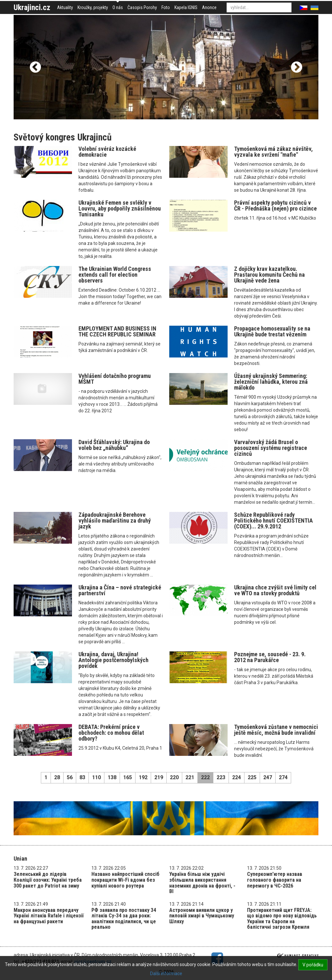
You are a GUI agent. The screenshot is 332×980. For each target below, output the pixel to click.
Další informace (166, 974)
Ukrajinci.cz (32, 7)
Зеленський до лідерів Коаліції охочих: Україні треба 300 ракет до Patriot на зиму (48, 880)
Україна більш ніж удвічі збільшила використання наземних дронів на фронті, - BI (202, 883)
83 (82, 777)
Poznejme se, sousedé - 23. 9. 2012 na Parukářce (270, 657)
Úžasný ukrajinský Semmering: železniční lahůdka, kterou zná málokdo (271, 382)
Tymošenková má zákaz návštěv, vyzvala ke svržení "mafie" (273, 152)
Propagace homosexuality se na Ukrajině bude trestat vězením (272, 331)
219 (159, 777)
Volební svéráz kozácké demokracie (107, 152)
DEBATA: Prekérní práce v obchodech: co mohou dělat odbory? (111, 733)
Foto (166, 7)
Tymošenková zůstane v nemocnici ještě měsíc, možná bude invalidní (276, 730)
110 (96, 777)
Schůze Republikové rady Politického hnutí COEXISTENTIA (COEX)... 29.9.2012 (273, 520)
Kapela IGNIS (186, 7)
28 (57, 777)
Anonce (209, 7)
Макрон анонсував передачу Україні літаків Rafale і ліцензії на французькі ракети (49, 916)
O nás (118, 7)
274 (283, 777)
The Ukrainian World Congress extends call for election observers (115, 275)
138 (112, 777)
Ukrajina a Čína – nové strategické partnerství (120, 590)
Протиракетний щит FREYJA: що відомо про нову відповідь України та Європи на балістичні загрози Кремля (282, 919)
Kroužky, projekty (93, 7)
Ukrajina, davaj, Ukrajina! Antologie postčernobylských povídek (113, 660)
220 (174, 777)
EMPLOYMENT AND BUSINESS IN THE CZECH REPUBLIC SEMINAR (117, 331)
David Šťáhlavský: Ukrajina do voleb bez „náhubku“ (114, 445)
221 (190, 777)
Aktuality (65, 7)
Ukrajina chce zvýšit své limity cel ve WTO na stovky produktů (275, 590)
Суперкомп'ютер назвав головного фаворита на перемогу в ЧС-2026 (275, 880)
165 (128, 777)
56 (70, 777)
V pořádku (313, 965)
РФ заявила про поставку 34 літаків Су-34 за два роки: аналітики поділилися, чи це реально (124, 919)
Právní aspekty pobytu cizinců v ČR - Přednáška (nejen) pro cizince (275, 206)
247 (268, 777)
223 (221, 777)
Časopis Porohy (142, 7)
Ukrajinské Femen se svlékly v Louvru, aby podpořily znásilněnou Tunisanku (120, 208)
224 (237, 777)
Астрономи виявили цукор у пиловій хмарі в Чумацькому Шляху (202, 916)
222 (205, 777)
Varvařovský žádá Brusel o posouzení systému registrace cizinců (271, 448)
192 (143, 777)
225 (252, 777)
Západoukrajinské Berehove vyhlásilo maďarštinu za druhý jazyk (115, 520)
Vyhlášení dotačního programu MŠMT (115, 379)
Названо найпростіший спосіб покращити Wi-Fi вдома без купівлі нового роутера (125, 880)
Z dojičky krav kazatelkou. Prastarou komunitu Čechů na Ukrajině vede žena (269, 275)
